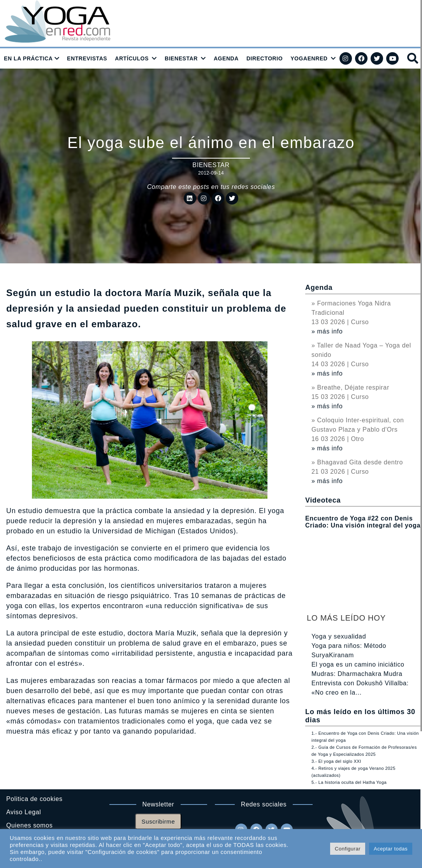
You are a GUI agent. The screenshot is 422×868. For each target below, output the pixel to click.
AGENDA (226, 58)
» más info (327, 331)
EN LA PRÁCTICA (28, 58)
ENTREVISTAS (87, 58)
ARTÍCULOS (132, 58)
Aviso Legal (24, 812)
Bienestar (211, 165)
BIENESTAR (181, 58)
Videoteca (323, 500)
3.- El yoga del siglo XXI (336, 761)
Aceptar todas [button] (391, 849)
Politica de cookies (34, 799)
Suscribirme (158, 821)
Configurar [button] (348, 849)
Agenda (319, 288)
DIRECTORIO (265, 58)
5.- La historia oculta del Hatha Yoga (349, 782)
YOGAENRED (309, 58)
